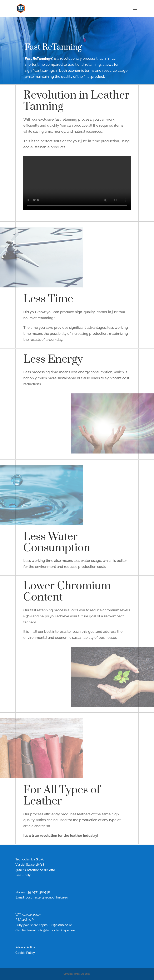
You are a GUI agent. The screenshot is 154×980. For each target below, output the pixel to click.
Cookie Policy (25, 953)
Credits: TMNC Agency (77, 974)
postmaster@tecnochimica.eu (47, 897)
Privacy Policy (25, 947)
